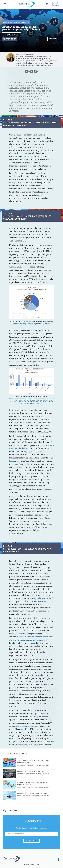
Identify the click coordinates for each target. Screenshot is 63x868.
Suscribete (54, 39)
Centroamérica (9, 39)
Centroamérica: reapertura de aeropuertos (33, 793)
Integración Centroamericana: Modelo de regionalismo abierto (32, 784)
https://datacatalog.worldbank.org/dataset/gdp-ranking (32, 324)
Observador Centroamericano (16, 22)
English (56, 5)
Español (57, 3)
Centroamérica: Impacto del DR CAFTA (31, 771)
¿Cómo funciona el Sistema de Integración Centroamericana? (33, 762)
